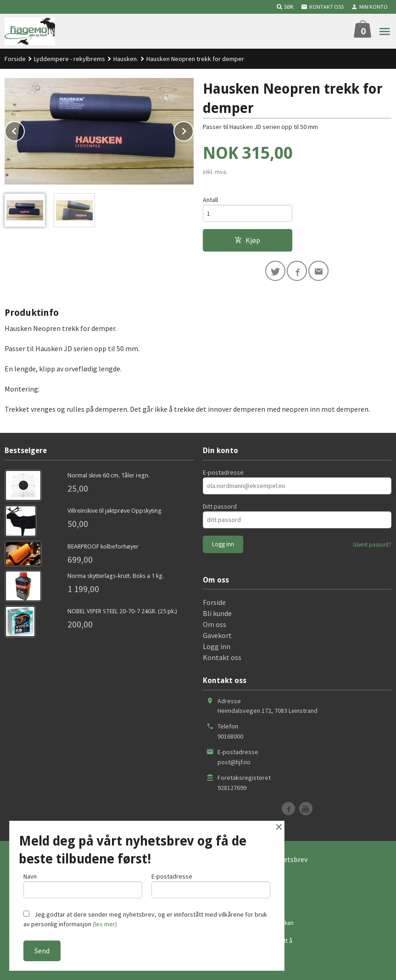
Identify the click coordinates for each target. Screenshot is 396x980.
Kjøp (247, 240)
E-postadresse (223, 472)
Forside (15, 59)
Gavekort (217, 635)
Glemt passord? (372, 545)
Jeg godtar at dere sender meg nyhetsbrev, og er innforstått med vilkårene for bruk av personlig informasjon (145, 919)
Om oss (215, 624)
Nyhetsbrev (289, 859)
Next (193, 129)
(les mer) (105, 924)
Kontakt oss (222, 657)
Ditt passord (220, 506)
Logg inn (217, 646)
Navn (83, 885)
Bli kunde (217, 613)
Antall (210, 200)
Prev (24, 129)
